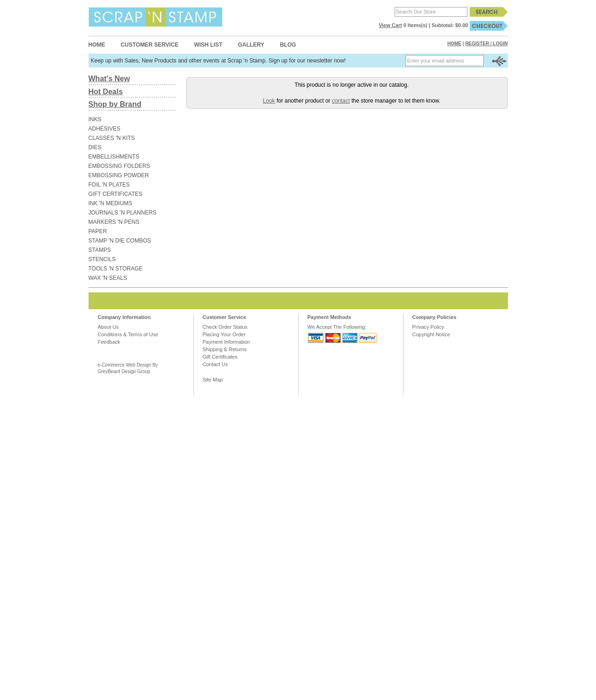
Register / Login (486, 44)
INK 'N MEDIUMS (110, 203)
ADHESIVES (105, 129)
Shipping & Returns (225, 349)
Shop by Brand (115, 104)
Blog (288, 45)
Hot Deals (106, 92)
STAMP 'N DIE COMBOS (120, 241)
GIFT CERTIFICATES (116, 194)
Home (97, 45)
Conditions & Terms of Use (128, 334)
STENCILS (102, 259)
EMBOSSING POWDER (119, 175)
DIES (95, 147)
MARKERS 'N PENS (114, 222)
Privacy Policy (428, 327)
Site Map (213, 380)
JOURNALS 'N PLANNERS (123, 213)
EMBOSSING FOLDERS (120, 166)
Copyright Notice (431, 334)
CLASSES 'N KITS (112, 138)
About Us (108, 327)
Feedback (109, 342)
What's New (109, 79)
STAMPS (100, 250)
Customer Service (150, 45)
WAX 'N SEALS (108, 278)
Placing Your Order (224, 334)
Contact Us (215, 364)
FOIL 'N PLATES (109, 185)
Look (269, 101)
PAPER (98, 231)
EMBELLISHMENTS (114, 157)
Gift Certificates (220, 357)
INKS (95, 119)
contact (341, 101)
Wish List (208, 45)
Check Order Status (225, 327)
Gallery (251, 45)
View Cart (390, 25)
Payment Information (226, 342)
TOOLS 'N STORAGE (116, 269)
